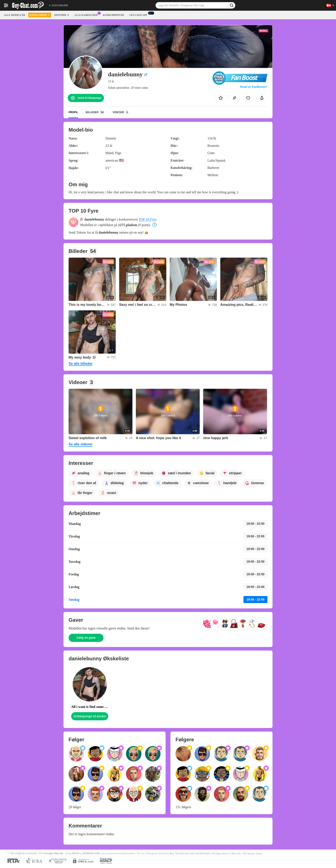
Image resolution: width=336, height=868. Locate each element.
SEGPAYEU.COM (91, 853)
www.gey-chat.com (53, 853)
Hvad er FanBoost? (254, 87)
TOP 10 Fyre (147, 219)
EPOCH (75, 853)
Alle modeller (14, 15)
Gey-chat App (139, 15)
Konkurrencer (113, 15)
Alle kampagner (87, 15)
